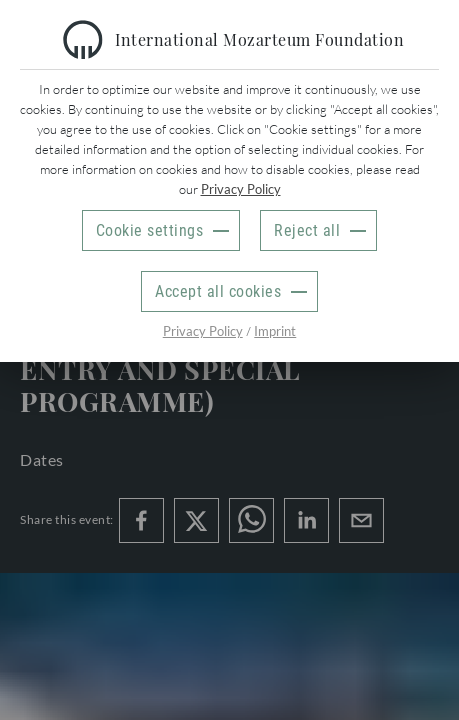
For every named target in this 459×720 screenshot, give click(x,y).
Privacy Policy (241, 189)
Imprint (275, 331)
